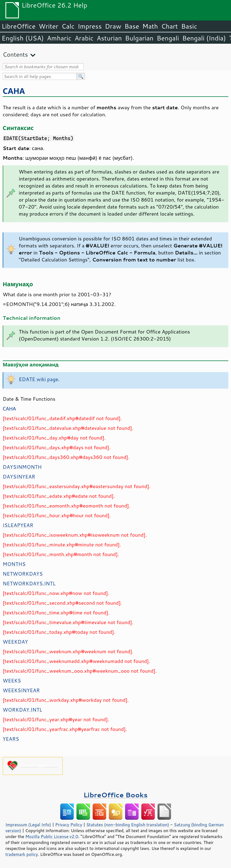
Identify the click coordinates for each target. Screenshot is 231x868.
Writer (48, 26)
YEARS (11, 739)
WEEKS (12, 680)
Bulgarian (139, 38)
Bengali (168, 38)
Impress (90, 26)
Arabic (84, 38)
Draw (113, 26)
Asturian (109, 38)
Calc (68, 26)
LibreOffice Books (116, 795)
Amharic (59, 38)
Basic (189, 26)
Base (132, 26)
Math (150, 26)
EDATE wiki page (39, 379)
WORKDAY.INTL (22, 710)
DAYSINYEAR (19, 476)
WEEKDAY (15, 642)
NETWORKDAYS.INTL (29, 583)
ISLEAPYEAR (18, 525)
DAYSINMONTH (22, 467)
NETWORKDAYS (23, 574)
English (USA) (23, 38)
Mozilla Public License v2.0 (52, 836)
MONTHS (14, 564)
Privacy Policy (69, 825)
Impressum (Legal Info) (28, 825)
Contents (15, 54)
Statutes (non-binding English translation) (128, 825)
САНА (14, 91)
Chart (169, 26)
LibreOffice (19, 26)
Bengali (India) (204, 38)
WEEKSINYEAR (21, 690)
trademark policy (22, 854)
